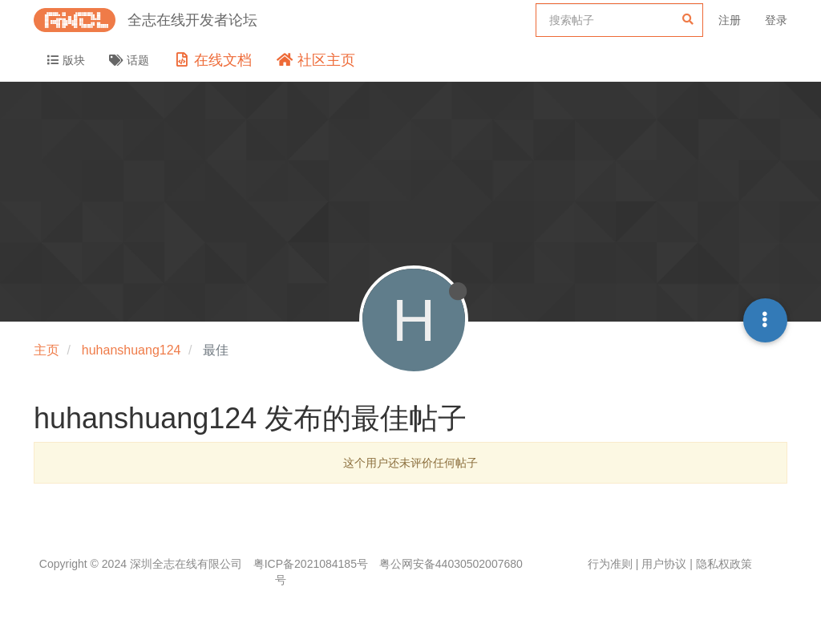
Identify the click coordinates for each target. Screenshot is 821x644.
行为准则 (610, 564)
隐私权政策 (724, 564)
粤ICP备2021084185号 (311, 564)
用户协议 (664, 564)
